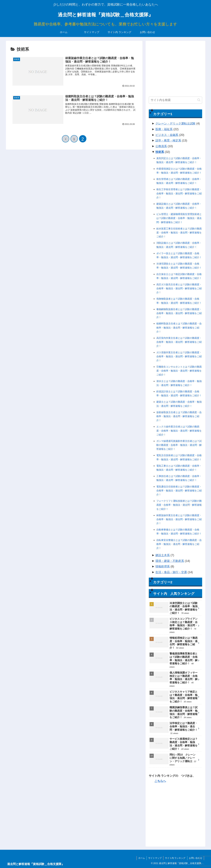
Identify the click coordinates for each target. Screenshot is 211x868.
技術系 (160, 152)
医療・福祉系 (164, 129)
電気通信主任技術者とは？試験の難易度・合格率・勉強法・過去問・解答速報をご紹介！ (179, 491)
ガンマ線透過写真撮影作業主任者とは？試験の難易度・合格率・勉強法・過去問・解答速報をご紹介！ (179, 445)
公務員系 (161, 146)
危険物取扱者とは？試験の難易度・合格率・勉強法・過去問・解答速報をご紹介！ (179, 301)
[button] (199, 100)
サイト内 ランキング (175, 858)
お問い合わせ (196, 858)
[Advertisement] (175, 66)
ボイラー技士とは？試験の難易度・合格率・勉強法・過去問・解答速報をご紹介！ (179, 255)
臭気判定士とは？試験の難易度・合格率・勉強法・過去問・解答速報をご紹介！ (179, 160)
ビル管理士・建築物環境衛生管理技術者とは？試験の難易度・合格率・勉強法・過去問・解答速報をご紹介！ (179, 218)
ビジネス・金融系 (167, 135)
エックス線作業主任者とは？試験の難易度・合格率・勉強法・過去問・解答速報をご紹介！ (179, 431)
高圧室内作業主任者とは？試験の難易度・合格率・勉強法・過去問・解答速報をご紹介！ (179, 342)
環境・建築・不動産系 (170, 561)
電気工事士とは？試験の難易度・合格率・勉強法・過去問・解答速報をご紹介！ (179, 468)
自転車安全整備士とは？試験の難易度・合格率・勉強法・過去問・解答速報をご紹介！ (179, 544)
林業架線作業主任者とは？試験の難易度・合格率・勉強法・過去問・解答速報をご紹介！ (179, 519)
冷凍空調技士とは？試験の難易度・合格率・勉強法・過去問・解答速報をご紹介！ (179, 266)
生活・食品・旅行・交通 (171, 572)
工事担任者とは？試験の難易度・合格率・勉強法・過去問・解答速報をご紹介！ (179, 478)
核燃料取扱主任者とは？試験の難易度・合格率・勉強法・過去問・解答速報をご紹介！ (179, 327)
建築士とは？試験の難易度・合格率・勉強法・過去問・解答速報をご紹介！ (179, 404)
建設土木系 (163, 555)
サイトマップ (155, 858)
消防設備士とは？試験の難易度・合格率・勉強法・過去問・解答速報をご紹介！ (179, 245)
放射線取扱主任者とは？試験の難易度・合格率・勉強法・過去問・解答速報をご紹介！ (179, 416)
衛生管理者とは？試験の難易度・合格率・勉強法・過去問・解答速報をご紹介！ (179, 181)
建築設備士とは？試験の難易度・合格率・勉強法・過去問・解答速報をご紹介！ (179, 206)
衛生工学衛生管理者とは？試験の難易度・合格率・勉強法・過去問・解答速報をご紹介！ (179, 193)
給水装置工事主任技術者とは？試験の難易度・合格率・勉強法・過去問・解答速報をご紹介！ (179, 233)
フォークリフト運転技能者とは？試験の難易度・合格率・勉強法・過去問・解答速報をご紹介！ (179, 505)
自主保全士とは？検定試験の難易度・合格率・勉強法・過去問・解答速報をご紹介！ (179, 276)
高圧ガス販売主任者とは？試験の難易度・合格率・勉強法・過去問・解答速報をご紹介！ (179, 288)
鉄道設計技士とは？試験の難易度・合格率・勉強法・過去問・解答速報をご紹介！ (179, 393)
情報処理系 (163, 566)
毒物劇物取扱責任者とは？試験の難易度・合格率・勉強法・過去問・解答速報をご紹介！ (179, 313)
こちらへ (160, 781)
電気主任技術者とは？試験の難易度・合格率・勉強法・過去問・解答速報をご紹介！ (179, 457)
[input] (175, 100)
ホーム (142, 858)
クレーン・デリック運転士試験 (175, 124)
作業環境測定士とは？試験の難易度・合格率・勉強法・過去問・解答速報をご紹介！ (179, 171)
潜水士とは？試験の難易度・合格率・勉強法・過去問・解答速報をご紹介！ (179, 383)
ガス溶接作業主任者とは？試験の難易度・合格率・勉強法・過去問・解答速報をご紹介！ (179, 356)
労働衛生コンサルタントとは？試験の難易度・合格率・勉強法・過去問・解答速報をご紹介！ (179, 371)
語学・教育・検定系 (168, 141)
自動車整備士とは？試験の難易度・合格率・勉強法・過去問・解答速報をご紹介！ (179, 532)
